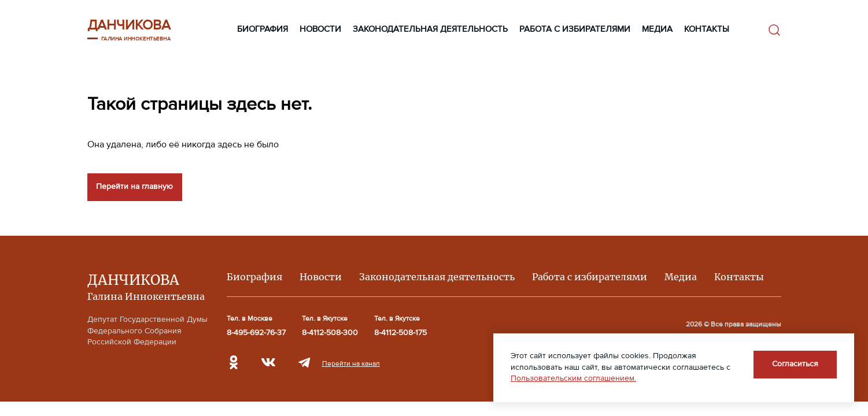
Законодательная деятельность (430, 29)
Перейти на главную (134, 187)
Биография (263, 29)
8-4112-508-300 (330, 333)
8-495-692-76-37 (256, 333)
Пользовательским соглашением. (573, 378)
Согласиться (795, 364)
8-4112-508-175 (400, 333)
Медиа (657, 29)
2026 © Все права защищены (734, 324)
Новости (320, 29)
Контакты (707, 29)
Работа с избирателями (575, 29)
